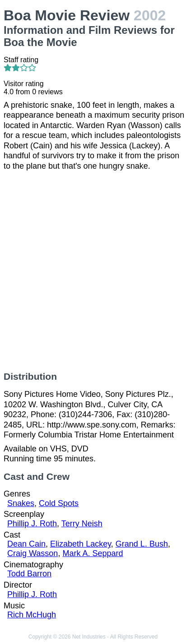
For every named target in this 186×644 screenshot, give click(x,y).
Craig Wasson (33, 553)
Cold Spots (59, 503)
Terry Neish (82, 524)
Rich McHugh (32, 615)
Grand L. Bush (142, 544)
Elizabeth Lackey (81, 544)
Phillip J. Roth (32, 524)
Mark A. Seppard (93, 553)
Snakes (21, 503)
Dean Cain (26, 544)
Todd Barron (29, 574)
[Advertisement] (93, 271)
